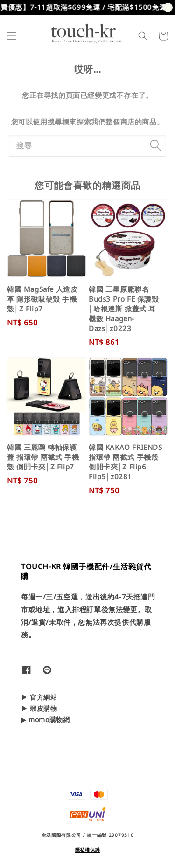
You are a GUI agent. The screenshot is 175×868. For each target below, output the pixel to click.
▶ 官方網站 (39, 697)
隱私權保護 (88, 850)
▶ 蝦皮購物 (39, 708)
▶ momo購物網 (45, 720)
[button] (12, 36)
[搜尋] (155, 145)
